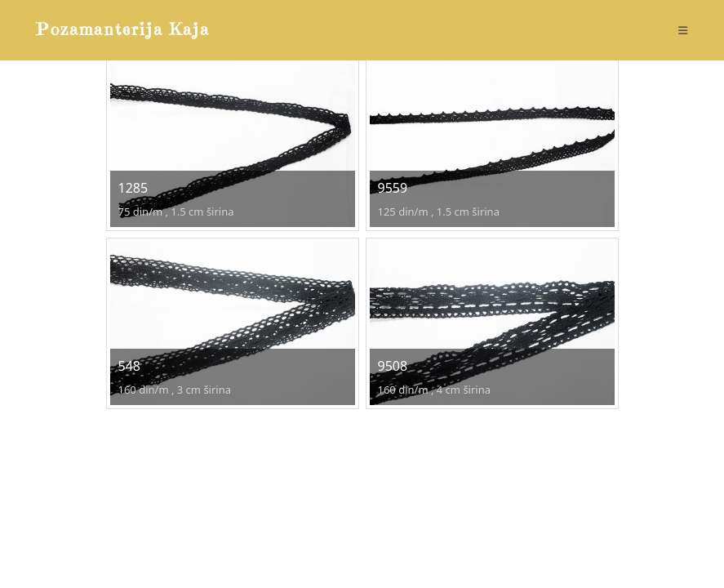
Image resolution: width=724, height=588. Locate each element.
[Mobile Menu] (683, 30)
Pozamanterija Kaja (123, 30)
